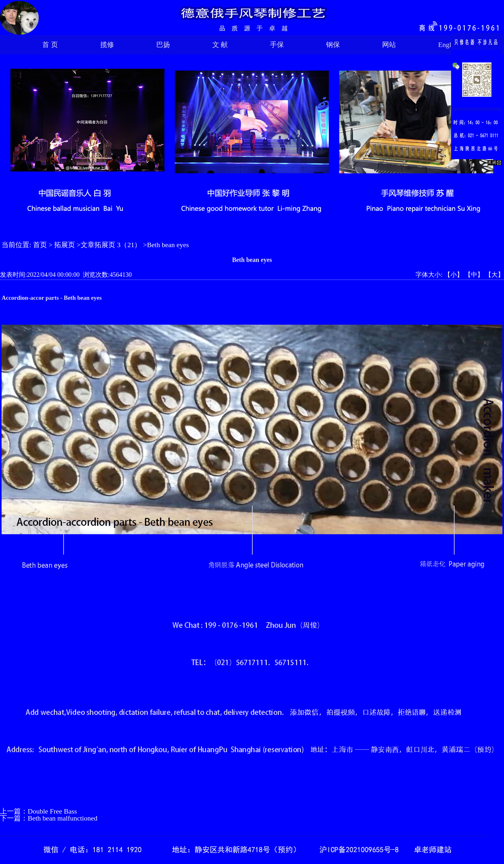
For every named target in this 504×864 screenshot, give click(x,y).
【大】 (495, 275)
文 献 (220, 45)
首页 (40, 245)
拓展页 (65, 245)
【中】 (474, 275)
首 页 (50, 45)
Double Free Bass (52, 811)
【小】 (454, 275)
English (449, 45)
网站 (389, 45)
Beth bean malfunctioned (63, 818)
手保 (277, 45)
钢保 (333, 45)
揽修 (107, 45)
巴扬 (163, 45)
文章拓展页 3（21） (111, 245)
